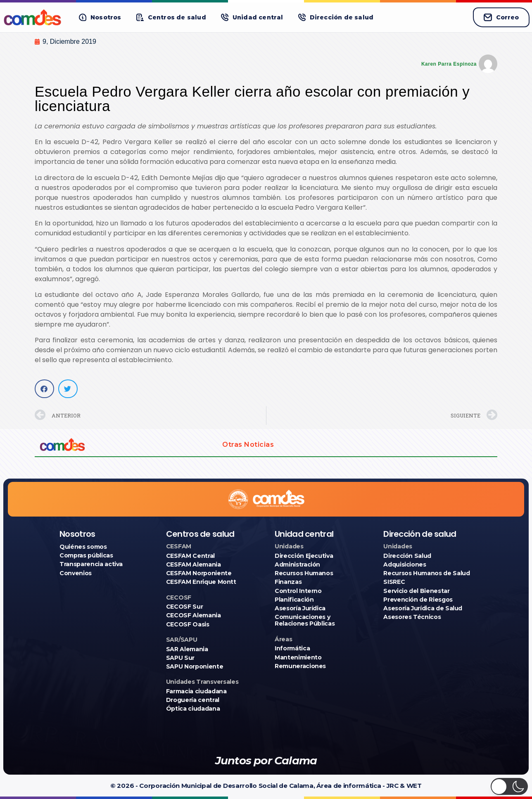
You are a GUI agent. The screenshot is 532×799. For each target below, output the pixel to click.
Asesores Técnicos (412, 617)
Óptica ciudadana (193, 709)
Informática (292, 648)
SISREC (394, 582)
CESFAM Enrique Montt (201, 582)
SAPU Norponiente (195, 666)
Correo (501, 17)
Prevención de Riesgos (418, 600)
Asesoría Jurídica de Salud (423, 608)
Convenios (76, 573)
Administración (297, 564)
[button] (100, 18)
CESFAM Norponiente (199, 573)
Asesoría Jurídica (300, 608)
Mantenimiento (298, 657)
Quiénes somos (83, 547)
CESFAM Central (190, 556)
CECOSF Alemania (194, 615)
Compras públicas (86, 555)
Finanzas (288, 582)
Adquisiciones (405, 564)
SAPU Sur (180, 658)
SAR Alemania (187, 649)
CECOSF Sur (185, 607)
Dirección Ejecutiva (304, 556)
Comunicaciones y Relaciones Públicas (305, 620)
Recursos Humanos (304, 573)
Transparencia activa (91, 564)
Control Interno (298, 591)
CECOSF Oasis (188, 624)
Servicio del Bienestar (416, 591)
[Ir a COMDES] (34, 17)
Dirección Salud (407, 556)
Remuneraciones (300, 666)
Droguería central (193, 700)
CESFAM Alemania (194, 564)
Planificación (294, 600)
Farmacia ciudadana (196, 691)
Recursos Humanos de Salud (426, 573)
